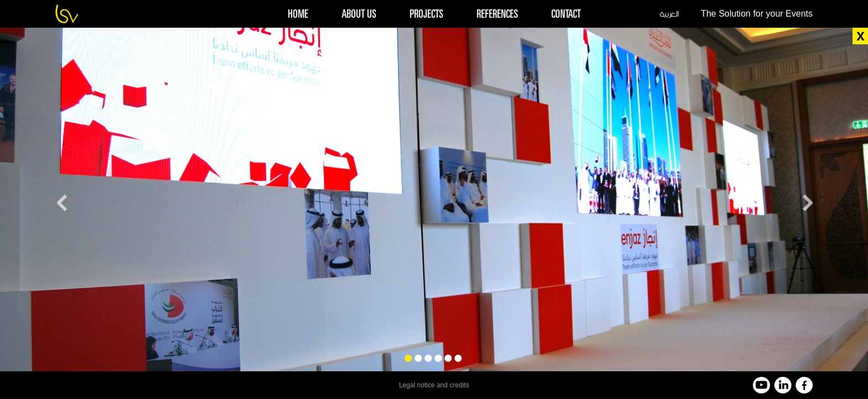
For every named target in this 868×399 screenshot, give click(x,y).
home (298, 15)
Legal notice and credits (434, 385)
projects (427, 15)
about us (359, 15)
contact (566, 15)
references (497, 15)
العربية (669, 14)
